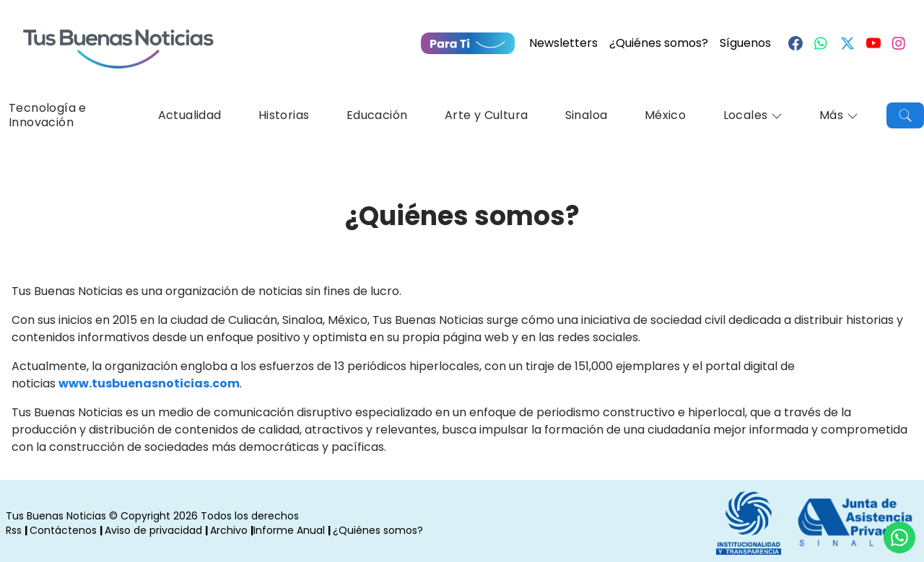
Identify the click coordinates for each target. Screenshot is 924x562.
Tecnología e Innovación (48, 115)
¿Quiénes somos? (659, 43)
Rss (14, 530)
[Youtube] (873, 43)
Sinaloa (587, 115)
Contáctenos (63, 530)
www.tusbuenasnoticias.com (149, 383)
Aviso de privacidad (153, 530)
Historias (284, 115)
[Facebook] (796, 43)
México (665, 115)
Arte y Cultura (487, 115)
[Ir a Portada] (118, 40)
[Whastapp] (821, 43)
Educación (377, 115)
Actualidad (190, 115)
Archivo (229, 530)
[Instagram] (899, 43)
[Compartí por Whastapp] (899, 537)
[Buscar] (905, 115)
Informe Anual (289, 530)
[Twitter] (847, 43)
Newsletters (563, 43)
